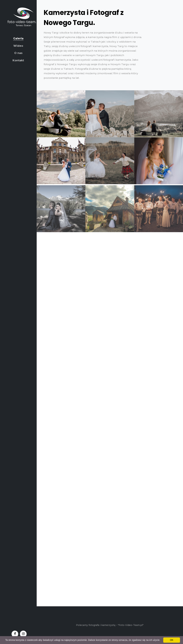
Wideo (18, 46)
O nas (18, 53)
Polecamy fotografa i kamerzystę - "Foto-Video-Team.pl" (110, 625)
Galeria (18, 38)
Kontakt (18, 60)
